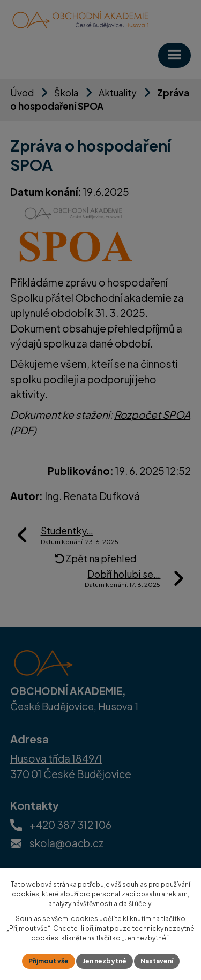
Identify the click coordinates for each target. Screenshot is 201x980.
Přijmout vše (49, 961)
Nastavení (157, 961)
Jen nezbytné (105, 961)
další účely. (136, 904)
